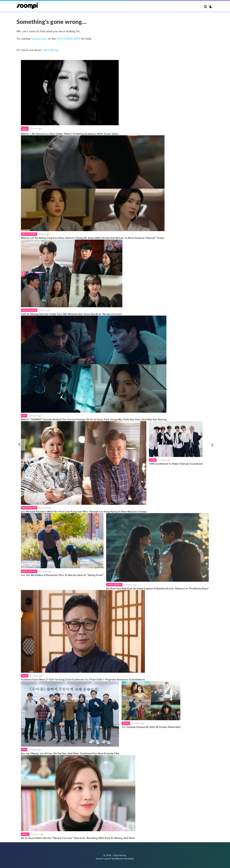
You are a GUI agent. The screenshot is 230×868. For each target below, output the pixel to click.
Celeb (25, 676)
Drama (126, 723)
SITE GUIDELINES (68, 39)
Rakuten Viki (122, 859)
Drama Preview (29, 234)
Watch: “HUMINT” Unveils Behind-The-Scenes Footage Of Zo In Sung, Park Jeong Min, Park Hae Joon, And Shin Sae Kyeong (94, 419)
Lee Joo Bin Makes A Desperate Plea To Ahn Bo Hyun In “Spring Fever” (62, 575)
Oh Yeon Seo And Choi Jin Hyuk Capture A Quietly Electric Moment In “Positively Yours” (157, 588)
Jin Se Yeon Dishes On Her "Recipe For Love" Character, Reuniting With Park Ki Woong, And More (78, 838)
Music (25, 129)
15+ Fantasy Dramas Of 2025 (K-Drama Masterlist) (151, 727)
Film (24, 416)
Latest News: (51, 50)
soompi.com (39, 39)
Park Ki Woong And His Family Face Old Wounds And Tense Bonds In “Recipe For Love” (72, 314)
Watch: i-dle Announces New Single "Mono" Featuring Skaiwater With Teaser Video (70, 134)
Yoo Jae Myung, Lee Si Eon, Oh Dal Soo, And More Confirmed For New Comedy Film (70, 753)
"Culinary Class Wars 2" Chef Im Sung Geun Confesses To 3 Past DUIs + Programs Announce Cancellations (83, 679)
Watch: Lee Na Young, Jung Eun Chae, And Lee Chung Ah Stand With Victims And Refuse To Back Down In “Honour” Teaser (93, 238)
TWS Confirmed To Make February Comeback (176, 464)
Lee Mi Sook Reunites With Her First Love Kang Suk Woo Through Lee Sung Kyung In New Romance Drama (84, 511)
